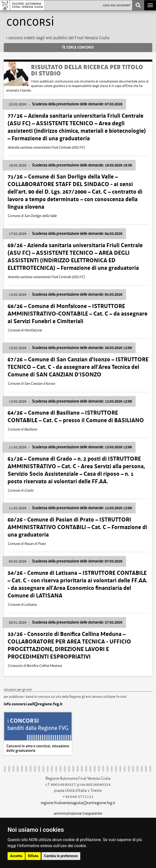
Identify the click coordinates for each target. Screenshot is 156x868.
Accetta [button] (16, 856)
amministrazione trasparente (78, 813)
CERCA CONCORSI (78, 48)
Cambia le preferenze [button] (61, 856)
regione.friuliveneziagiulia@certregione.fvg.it (78, 803)
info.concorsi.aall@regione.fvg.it (33, 704)
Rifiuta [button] (33, 856)
